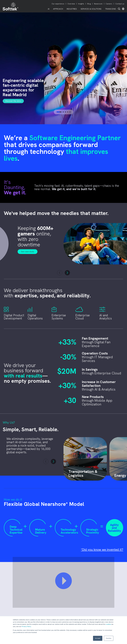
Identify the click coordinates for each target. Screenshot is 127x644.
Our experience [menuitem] (58, 4)
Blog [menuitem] (89, 4)
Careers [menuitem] (109, 4)
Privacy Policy (26, 626)
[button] (46, 461)
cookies (108, 624)
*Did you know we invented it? (102, 550)
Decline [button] (109, 638)
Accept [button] (98, 638)
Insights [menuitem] (81, 4)
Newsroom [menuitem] (98, 4)
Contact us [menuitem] (120, 4)
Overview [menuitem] (71, 4)
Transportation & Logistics (83, 473)
